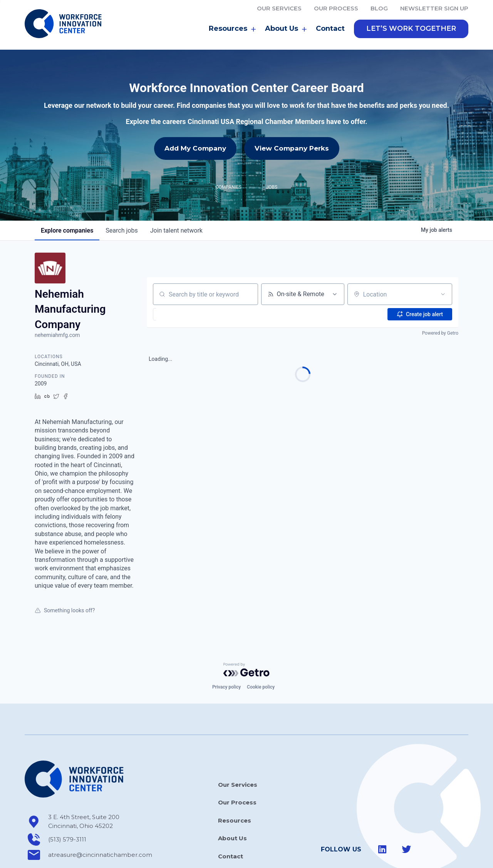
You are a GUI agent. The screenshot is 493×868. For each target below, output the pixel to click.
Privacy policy (226, 653)
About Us (286, 29)
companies (67, 196)
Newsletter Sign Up (434, 8)
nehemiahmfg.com (57, 301)
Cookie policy (261, 653)
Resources (232, 29)
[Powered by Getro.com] (246, 635)
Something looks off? (65, 576)
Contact (330, 28)
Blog (379, 8)
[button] (411, 29)
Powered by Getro (440, 299)
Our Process (336, 8)
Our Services (279, 8)
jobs (122, 196)
